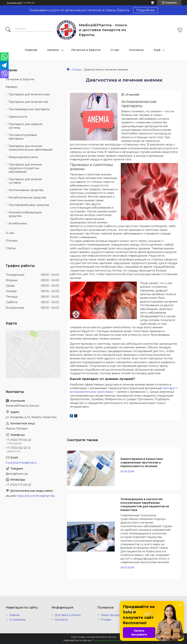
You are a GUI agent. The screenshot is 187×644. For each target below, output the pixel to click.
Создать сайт (14, 3)
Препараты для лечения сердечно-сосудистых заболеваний (25, 168)
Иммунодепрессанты (23, 157)
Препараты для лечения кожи (29, 94)
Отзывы (12, 240)
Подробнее (145, 10)
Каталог (53, 50)
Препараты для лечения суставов (25, 181)
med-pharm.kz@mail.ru (21, 463)
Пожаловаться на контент (108, 640)
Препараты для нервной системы (25, 126)
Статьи (77, 70)
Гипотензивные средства (26, 190)
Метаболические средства (27, 198)
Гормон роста (18, 117)
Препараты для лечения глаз (28, 102)
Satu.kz (112, 637)
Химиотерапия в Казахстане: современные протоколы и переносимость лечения (142, 463)
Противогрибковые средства (29, 205)
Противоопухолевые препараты (23, 137)
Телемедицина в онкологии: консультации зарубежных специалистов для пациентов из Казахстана (145, 505)
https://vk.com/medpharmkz (36, 496)
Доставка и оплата (68, 615)
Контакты (137, 50)
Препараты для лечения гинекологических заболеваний (30, 148)
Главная (31, 50)
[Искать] (8, 30)
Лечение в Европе (86, 50)
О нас (115, 50)
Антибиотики (18, 223)
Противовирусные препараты (29, 109)
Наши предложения (115, 615)
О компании (17, 620)
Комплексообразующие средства (25, 214)
